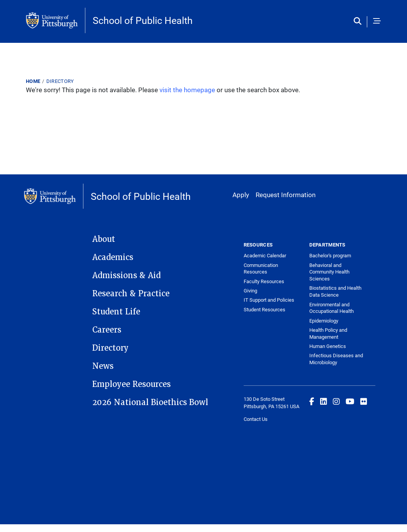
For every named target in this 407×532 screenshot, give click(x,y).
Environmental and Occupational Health (332, 308)
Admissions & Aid (126, 275)
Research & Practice (131, 294)
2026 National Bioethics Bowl (150, 402)
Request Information (286, 195)
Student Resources (265, 309)
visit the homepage (187, 90)
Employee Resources (131, 384)
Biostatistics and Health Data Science (335, 291)
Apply (241, 195)
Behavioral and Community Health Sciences (329, 272)
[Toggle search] (359, 22)
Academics (113, 257)
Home (33, 81)
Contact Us (256, 419)
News (103, 366)
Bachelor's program (330, 255)
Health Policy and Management (328, 333)
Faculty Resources (264, 281)
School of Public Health (143, 20)
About (104, 239)
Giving (250, 290)
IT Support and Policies (269, 300)
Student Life (116, 312)
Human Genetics (328, 346)
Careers (107, 330)
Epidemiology (324, 321)
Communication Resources (261, 269)
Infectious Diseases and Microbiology (336, 359)
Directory (60, 81)
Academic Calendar (265, 255)
